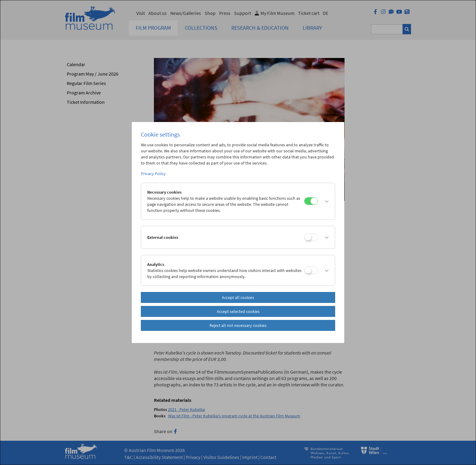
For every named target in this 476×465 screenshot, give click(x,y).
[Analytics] (311, 270)
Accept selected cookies (238, 311)
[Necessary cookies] (311, 201)
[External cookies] (311, 237)
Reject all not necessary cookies (238, 325)
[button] (325, 201)
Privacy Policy (153, 174)
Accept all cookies (238, 297)
